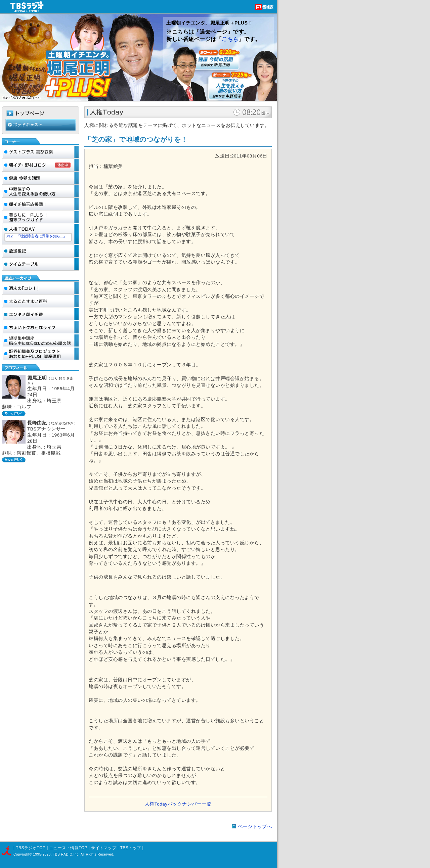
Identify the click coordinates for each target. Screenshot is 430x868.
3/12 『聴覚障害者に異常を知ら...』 (36, 236)
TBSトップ (130, 848)
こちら (230, 39)
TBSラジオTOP (31, 848)
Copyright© (23, 854)
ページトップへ (255, 827)
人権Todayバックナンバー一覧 (178, 804)
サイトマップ (104, 848)
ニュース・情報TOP (68, 848)
